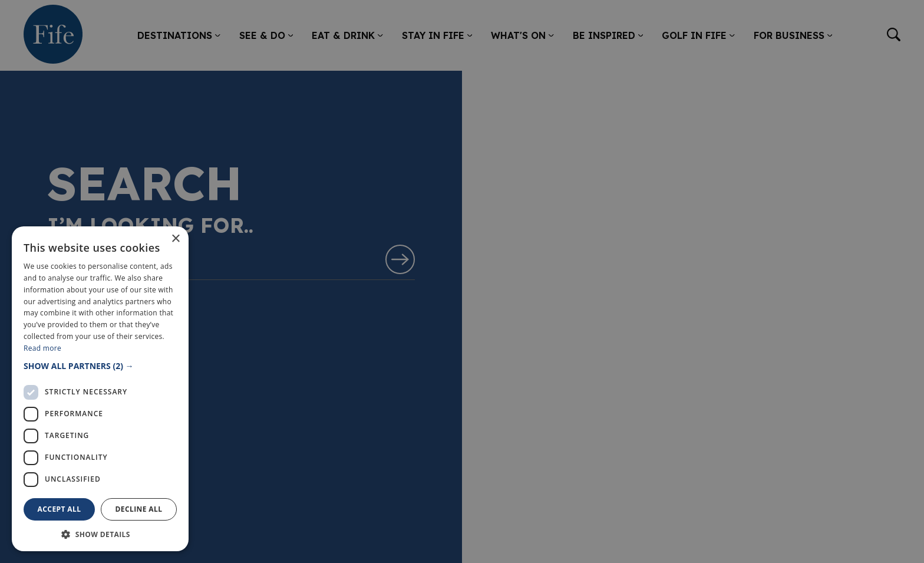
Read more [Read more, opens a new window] (42, 348)
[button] (100, 366)
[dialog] (462, 281)
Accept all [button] (60, 509)
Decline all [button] (139, 509)
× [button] (175, 239)
